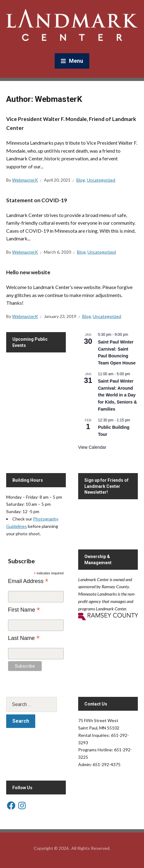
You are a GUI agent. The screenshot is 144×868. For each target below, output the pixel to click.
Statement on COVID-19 (37, 200)
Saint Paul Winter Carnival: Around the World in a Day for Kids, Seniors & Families (117, 395)
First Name (24, 610)
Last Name (24, 638)
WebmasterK (25, 180)
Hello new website (28, 272)
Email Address (28, 581)
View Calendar (92, 447)
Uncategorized (101, 180)
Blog (81, 180)
